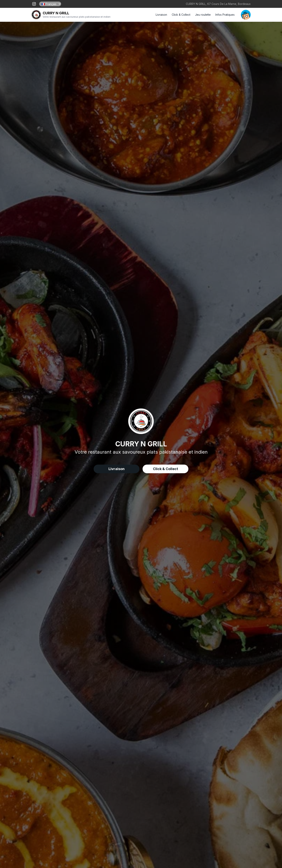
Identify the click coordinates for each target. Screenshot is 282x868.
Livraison (161, 15)
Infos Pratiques (225, 15)
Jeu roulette (203, 15)
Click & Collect (181, 15)
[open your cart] (246, 15)
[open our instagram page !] (34, 4)
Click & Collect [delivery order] (165, 469)
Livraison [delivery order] (117, 469)
